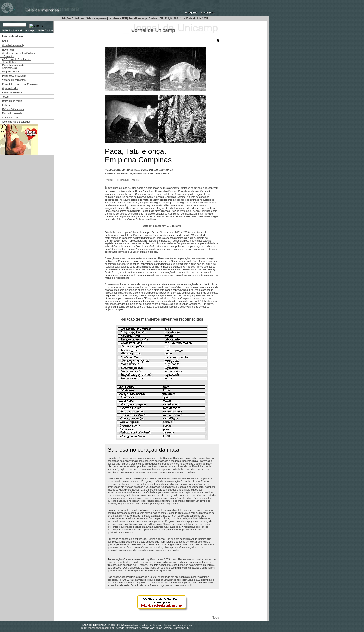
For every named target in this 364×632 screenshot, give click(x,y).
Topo (216, 617)
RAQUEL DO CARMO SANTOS (122, 180)
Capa (5, 41)
